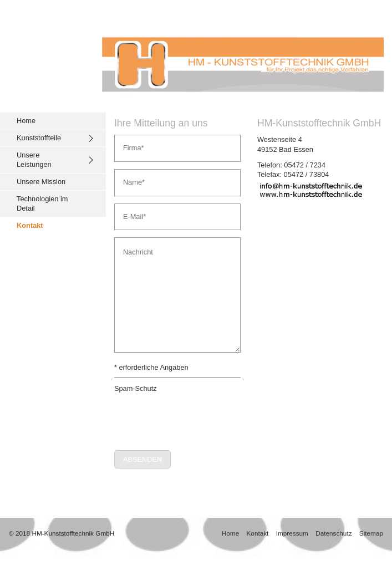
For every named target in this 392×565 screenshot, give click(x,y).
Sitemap (371, 533)
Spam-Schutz (136, 388)
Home (26, 121)
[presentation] (198, 418)
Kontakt (30, 225)
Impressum (292, 533)
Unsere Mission (41, 182)
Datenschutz (334, 533)
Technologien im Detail (42, 204)
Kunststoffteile (39, 138)
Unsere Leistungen (34, 160)
